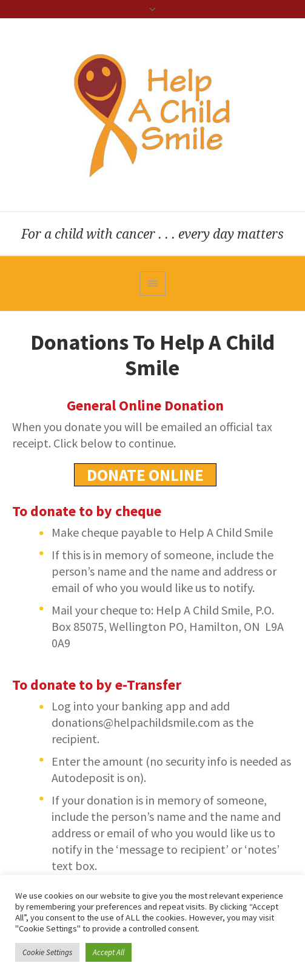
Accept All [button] (109, 952)
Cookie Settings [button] (47, 952)
